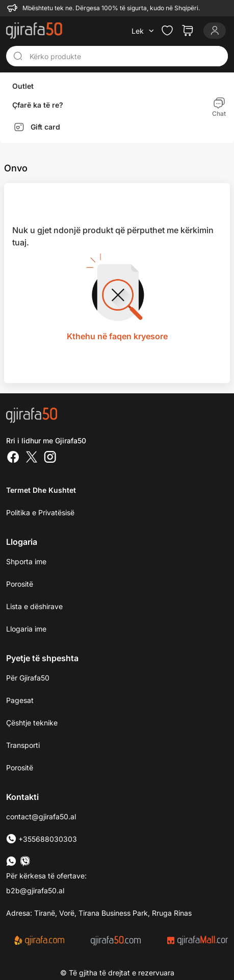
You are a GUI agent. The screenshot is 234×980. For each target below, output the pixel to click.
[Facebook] (13, 458)
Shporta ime (26, 561)
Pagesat (20, 700)
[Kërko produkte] (126, 56)
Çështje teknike (32, 723)
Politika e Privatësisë (40, 512)
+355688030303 (42, 839)
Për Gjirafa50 (28, 678)
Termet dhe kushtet (41, 490)
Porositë (20, 584)
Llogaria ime (26, 629)
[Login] (215, 31)
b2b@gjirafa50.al (35, 890)
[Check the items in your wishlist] (167, 31)
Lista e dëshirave (34, 606)
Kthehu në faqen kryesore (117, 336)
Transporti (23, 745)
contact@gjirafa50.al (41, 816)
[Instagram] (50, 458)
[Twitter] (32, 458)
